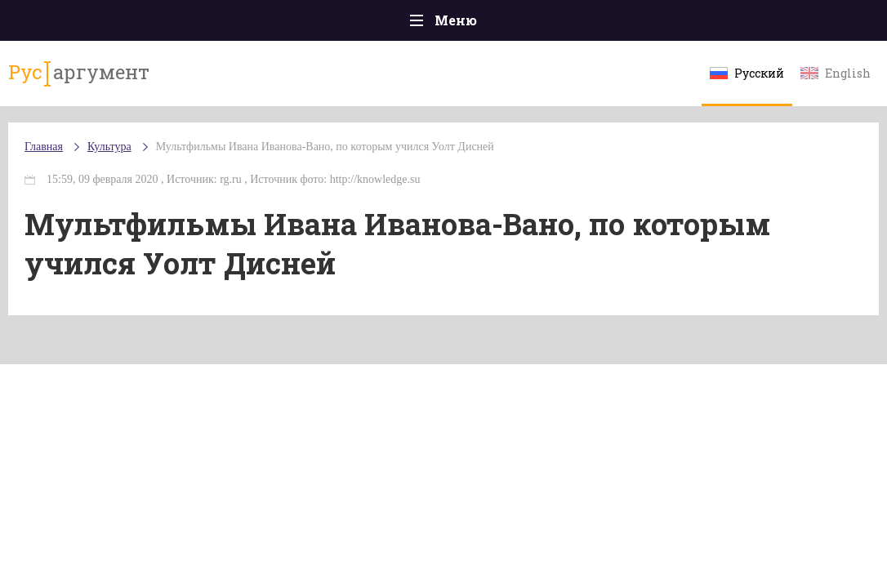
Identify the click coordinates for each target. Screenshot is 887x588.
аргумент (79, 73)
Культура (109, 147)
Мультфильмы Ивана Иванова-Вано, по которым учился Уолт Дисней (325, 147)
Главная (44, 147)
